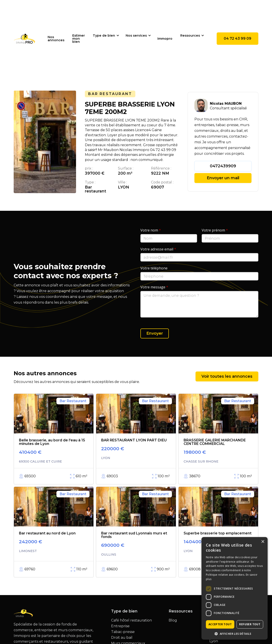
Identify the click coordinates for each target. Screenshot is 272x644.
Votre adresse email (158, 249)
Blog (173, 620)
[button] (105, 35)
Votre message (154, 287)
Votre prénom (215, 230)
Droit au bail (122, 638)
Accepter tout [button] (220, 624)
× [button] (263, 542)
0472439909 (223, 166)
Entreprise (120, 626)
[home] (24, 39)
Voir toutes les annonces (227, 376)
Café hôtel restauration (131, 620)
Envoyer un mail (223, 178)
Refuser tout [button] (250, 624)
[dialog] (235, 588)
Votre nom (151, 230)
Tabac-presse (123, 632)
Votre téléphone (154, 268)
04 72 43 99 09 (238, 38)
